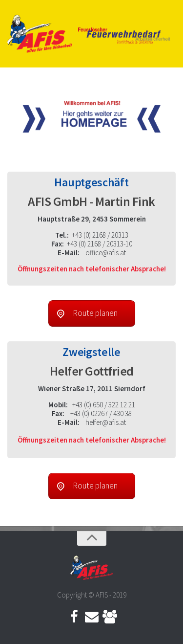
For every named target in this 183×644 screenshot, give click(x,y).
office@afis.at (106, 253)
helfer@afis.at (106, 422)
